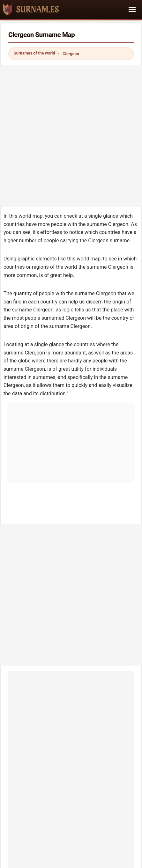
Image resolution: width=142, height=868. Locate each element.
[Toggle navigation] (132, 10)
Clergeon (71, 54)
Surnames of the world (34, 53)
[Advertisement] (71, 136)
